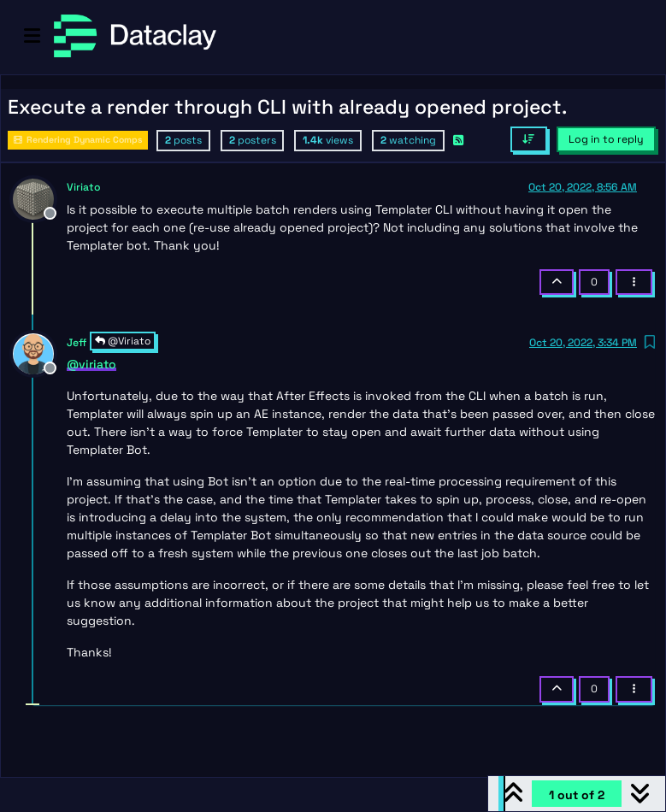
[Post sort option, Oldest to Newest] (529, 139)
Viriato (84, 187)
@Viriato (123, 341)
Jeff (77, 343)
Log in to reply (606, 139)
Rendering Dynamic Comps (78, 140)
